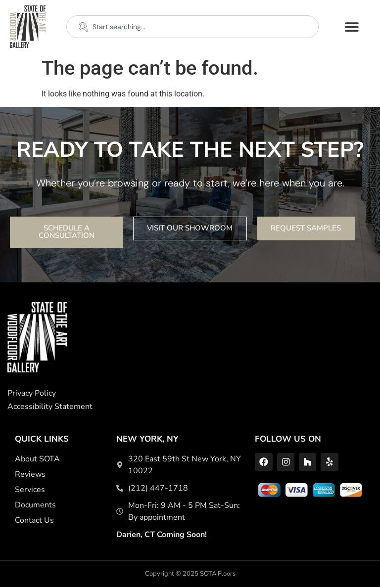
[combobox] (193, 27)
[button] (352, 26)
